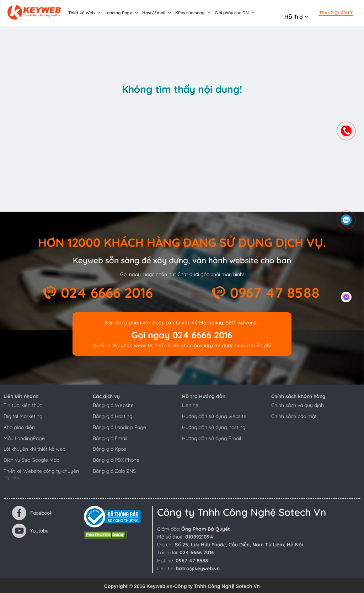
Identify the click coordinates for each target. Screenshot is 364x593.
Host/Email (157, 13)
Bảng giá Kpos (109, 449)
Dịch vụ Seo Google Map (31, 460)
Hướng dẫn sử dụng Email (212, 438)
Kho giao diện (19, 427)
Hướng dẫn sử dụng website (214, 416)
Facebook (32, 513)
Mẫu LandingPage (24, 438)
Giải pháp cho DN (235, 13)
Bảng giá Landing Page (119, 427)
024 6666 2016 (107, 293)
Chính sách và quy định (298, 405)
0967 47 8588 (275, 293)
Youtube (30, 531)
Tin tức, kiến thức (23, 405)
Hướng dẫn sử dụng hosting (214, 427)
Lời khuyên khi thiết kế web (34, 449)
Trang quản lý (336, 13)
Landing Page (122, 13)
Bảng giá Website (113, 405)
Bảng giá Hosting (113, 416)
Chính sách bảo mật (294, 416)
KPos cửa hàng (193, 13)
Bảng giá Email (110, 438)
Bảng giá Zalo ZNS (114, 471)
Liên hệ (190, 405)
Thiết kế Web (85, 13)
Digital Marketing (23, 416)
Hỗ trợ (294, 17)
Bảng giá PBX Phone (116, 460)
